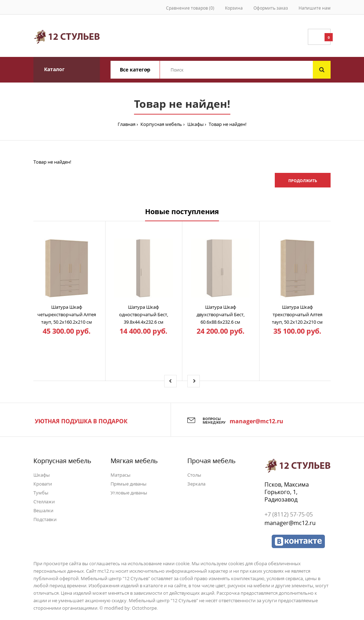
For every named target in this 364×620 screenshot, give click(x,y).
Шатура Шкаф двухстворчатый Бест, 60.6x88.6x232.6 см (221, 314)
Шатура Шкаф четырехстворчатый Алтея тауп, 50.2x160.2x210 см (67, 314)
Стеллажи (44, 502)
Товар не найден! (227, 124)
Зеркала (196, 484)
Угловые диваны (129, 493)
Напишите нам (315, 8)
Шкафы (195, 124)
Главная (127, 124)
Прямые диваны (129, 484)
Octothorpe (144, 608)
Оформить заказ (271, 8)
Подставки (45, 519)
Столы (194, 475)
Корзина (234, 8)
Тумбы (41, 493)
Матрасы (121, 475)
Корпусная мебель (161, 124)
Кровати (43, 484)
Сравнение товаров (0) (190, 8)
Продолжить (303, 181)
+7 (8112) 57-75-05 (289, 514)
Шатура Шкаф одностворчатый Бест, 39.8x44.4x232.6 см (144, 314)
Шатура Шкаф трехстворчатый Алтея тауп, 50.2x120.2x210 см (297, 314)
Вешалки (43, 510)
